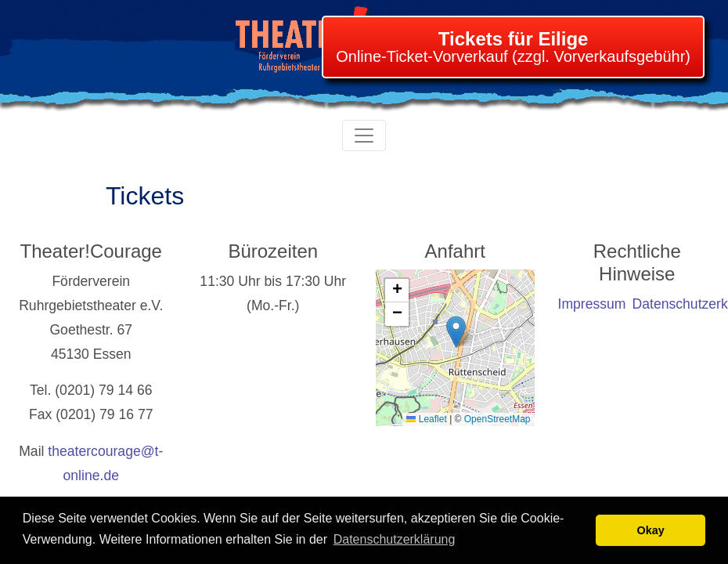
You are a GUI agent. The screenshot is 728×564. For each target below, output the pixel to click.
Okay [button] (651, 530)
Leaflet (426, 419)
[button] (456, 332)
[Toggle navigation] (364, 136)
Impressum (592, 304)
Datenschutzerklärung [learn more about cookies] (395, 539)
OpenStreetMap (497, 419)
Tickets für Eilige (514, 39)
